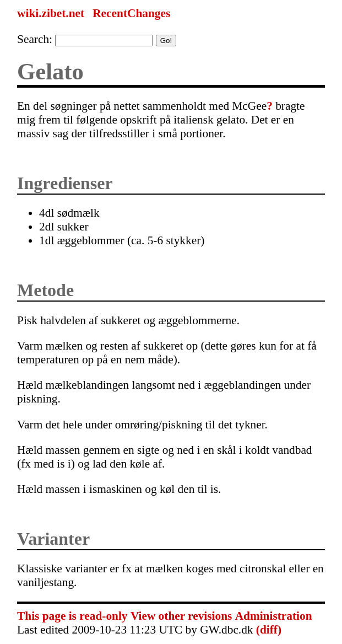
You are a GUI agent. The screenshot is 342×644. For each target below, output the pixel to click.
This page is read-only (72, 616)
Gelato (50, 71)
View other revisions (181, 616)
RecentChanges (131, 13)
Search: (35, 39)
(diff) (269, 630)
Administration (274, 616)
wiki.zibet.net (51, 13)
